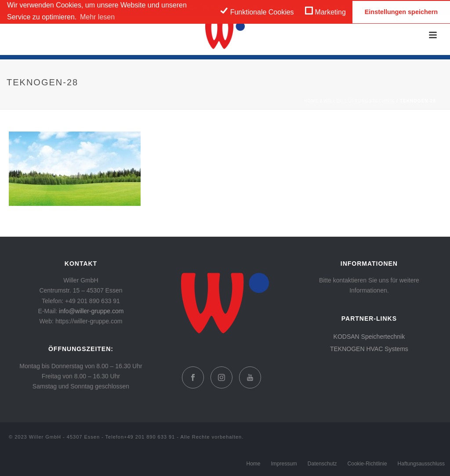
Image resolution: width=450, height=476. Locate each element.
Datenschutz (322, 464)
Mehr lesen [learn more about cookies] (97, 17)
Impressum (284, 464)
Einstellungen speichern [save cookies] (401, 12)
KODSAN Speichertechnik (369, 337)
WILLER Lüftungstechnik (359, 101)
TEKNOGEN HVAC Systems (369, 349)
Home (311, 101)
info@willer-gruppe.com (91, 311)
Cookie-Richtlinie (367, 464)
